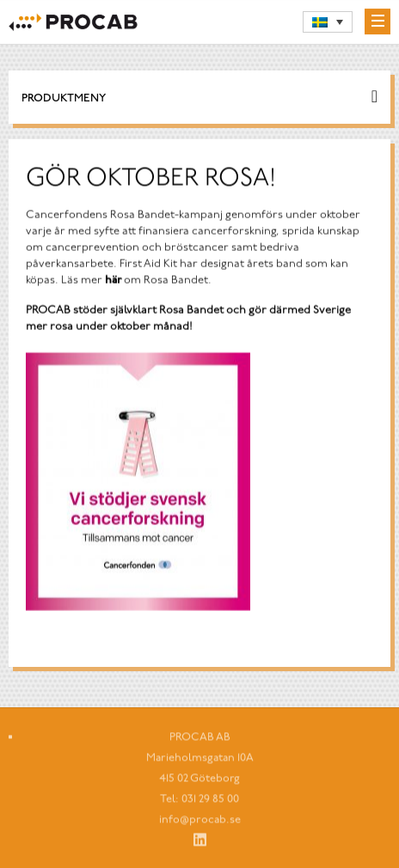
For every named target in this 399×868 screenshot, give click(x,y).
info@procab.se (200, 823)
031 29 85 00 (210, 802)
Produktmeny (64, 99)
